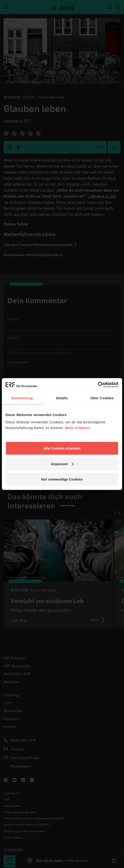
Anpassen (62, 464)
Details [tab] (62, 398)
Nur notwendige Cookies (62, 479)
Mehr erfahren (78, 428)
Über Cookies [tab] (102, 398)
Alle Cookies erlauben (62, 448)
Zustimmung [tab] (22, 398)
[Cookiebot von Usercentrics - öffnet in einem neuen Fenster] (98, 385)
